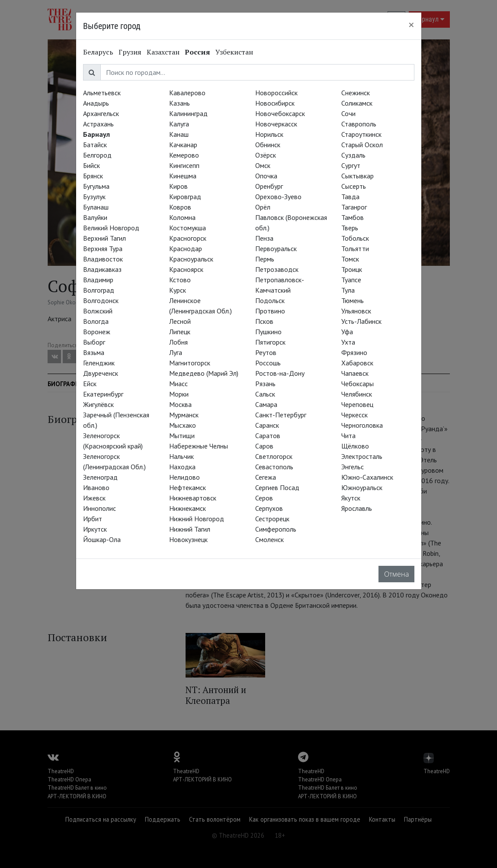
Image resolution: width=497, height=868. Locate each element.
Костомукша (188, 228)
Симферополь (276, 529)
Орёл (263, 207)
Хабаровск (357, 363)
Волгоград (99, 290)
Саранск (267, 425)
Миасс (178, 384)
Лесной (180, 321)
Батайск (95, 145)
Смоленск (269, 539)
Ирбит (93, 519)
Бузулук (94, 197)
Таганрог (354, 207)
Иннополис (99, 508)
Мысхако (183, 425)
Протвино (270, 311)
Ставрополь (359, 124)
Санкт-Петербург (281, 415)
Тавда (350, 197)
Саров (264, 446)
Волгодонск (101, 300)
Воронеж (97, 332)
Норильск (269, 134)
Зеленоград (100, 477)
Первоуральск (276, 248)
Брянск (93, 176)
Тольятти (355, 248)
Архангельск (101, 113)
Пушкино (268, 332)
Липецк (180, 332)
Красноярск (186, 269)
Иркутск (95, 529)
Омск (263, 165)
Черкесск (354, 415)
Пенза (264, 238)
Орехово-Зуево (278, 197)
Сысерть (354, 186)
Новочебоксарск (280, 113)
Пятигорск (270, 342)
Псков (264, 321)
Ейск (90, 384)
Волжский (98, 311)
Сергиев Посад (277, 487)
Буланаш (96, 207)
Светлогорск (274, 456)
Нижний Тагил (190, 529)
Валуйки (95, 217)
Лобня (178, 342)
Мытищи (182, 436)
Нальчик (181, 456)
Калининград (188, 113)
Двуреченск (101, 373)
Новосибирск (275, 103)
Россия (197, 52)
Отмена (396, 574)
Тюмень (353, 300)
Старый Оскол (362, 145)
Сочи (348, 113)
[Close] (411, 25)
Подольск (270, 300)
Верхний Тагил (104, 238)
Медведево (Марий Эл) (204, 373)
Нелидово (184, 477)
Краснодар (186, 248)
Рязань (265, 384)
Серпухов (269, 508)
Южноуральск (362, 487)
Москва (180, 404)
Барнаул (96, 134)
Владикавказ (102, 269)
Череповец (357, 404)
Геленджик (99, 363)
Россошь (268, 363)
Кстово (180, 280)
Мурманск (184, 415)
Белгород (97, 155)
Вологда (96, 321)
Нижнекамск (188, 508)
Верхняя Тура (103, 248)
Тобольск (355, 238)
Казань (180, 103)
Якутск (351, 498)
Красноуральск (191, 259)
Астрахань (98, 124)
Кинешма (183, 176)
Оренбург (269, 186)
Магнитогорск (190, 363)
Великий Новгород (111, 228)
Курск (178, 290)
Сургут (351, 165)
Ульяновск (356, 311)
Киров (178, 186)
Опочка (266, 176)
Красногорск (188, 238)
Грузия (130, 52)
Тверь (350, 228)
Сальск (265, 394)
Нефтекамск (188, 487)
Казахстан (163, 52)
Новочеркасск (276, 124)
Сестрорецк (272, 519)
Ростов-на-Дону (280, 373)
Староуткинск (361, 134)
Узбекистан (234, 52)
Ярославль (357, 508)
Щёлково (355, 446)
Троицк (352, 269)
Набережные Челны (199, 446)
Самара (266, 404)
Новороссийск (276, 93)
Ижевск (94, 498)
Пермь (265, 259)
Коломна (182, 217)
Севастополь (274, 467)
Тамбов (353, 217)
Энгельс (353, 467)
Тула (348, 290)
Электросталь (362, 456)
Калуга (179, 124)
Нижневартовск (193, 498)
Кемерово (184, 155)
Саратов (268, 436)
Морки (179, 394)
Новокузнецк (188, 539)
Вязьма (94, 352)
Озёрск (266, 155)
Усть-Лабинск (361, 321)
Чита (348, 436)
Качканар (183, 145)
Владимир (98, 280)
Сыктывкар (358, 176)
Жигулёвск (98, 404)
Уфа (347, 332)
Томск (350, 259)
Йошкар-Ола (102, 539)
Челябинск (357, 394)
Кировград (185, 197)
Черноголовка (362, 425)
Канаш (179, 134)
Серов (264, 498)
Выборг (94, 342)
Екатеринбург (103, 394)
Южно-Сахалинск (367, 477)
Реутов (266, 352)
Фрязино (354, 352)
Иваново (96, 487)
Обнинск (268, 145)
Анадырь (96, 103)
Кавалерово (187, 93)
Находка (182, 467)
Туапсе (351, 280)
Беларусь (98, 52)
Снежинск (356, 93)
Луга (176, 352)
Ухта (348, 342)
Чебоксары (358, 384)
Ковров (180, 207)
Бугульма (96, 186)
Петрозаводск (277, 269)
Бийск (91, 165)
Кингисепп (184, 165)
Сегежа (266, 477)
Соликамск (357, 103)
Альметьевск (102, 93)
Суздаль (353, 155)
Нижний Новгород (197, 519)
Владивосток (103, 259)
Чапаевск (355, 373)
